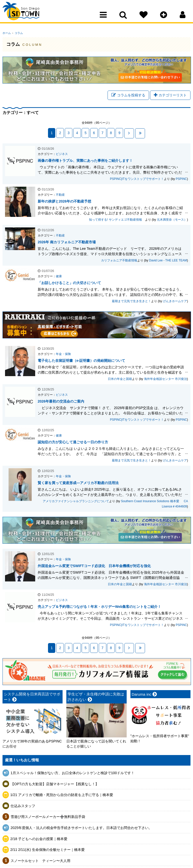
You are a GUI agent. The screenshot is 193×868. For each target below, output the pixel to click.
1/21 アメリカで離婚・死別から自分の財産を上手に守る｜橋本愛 (62, 795)
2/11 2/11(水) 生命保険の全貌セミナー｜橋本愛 (47, 850)
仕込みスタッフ (23, 806)
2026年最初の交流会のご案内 (61, 402)
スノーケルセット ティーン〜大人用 (40, 861)
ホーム (7, 33)
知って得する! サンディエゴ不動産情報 (117, 220)
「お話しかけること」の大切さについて (69, 283)
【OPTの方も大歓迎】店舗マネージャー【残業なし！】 (55, 784)
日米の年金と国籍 (120, 379)
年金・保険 (63, 354)
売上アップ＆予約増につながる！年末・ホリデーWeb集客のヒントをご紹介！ (99, 607)
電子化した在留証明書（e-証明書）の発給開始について (81, 361)
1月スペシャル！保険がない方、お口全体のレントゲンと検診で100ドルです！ (73, 773)
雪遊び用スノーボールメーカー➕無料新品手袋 (48, 817)
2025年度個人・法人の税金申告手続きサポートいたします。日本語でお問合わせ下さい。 (81, 828)
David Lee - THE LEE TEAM (168, 261)
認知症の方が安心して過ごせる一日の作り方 (73, 443)
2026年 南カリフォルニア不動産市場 (67, 243)
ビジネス (62, 154)
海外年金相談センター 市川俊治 (165, 379)
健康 (59, 277)
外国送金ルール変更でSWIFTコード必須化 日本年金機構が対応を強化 (94, 566)
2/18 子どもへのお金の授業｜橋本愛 (39, 839)
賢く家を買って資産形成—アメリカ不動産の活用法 (78, 483)
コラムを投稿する (128, 96)
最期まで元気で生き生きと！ (131, 302)
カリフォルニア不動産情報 (119, 261)
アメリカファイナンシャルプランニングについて (76, 502)
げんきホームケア (175, 302)
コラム (17, 33)
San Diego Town (25, 14)
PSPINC (181, 179)
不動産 (60, 195)
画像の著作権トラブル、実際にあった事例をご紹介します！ (85, 161)
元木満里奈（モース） (172, 220)
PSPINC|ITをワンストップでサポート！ (137, 179)
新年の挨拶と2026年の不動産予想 (64, 202)
